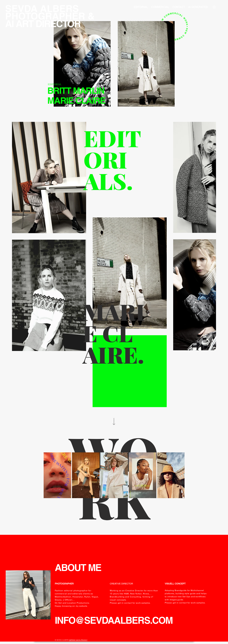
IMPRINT (73, 640)
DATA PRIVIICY (82, 640)
